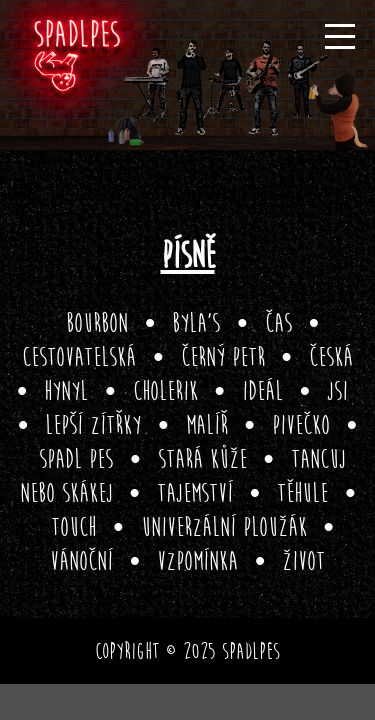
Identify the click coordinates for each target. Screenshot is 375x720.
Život (303, 561)
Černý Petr (223, 357)
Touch (73, 527)
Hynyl (66, 391)
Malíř (207, 425)
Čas (278, 323)
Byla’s (196, 323)
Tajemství (195, 493)
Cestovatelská (79, 357)
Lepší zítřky (93, 425)
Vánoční (81, 561)
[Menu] (340, 36)
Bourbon (97, 323)
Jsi (337, 391)
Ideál (262, 391)
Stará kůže (202, 459)
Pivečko (301, 425)
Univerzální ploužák (224, 527)
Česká (331, 357)
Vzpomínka (197, 561)
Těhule (302, 493)
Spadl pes (76, 459)
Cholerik (165, 391)
